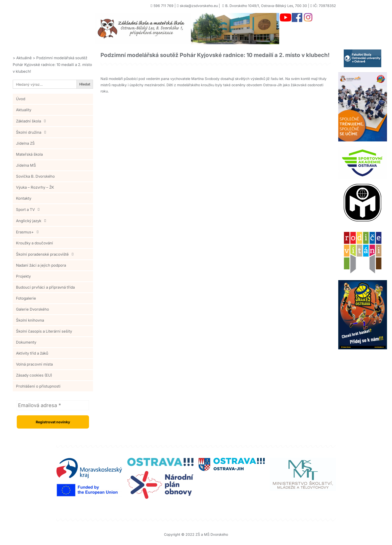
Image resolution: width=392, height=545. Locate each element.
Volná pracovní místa (34, 364)
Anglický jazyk (32, 221)
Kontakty (24, 198)
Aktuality (24, 110)
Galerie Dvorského (32, 309)
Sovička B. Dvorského (35, 176)
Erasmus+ (29, 232)
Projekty (23, 276)
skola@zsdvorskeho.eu (199, 6)
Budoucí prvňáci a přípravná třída (45, 287)
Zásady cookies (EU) (34, 375)
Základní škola (32, 121)
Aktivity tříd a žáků (32, 353)
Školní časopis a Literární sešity (44, 331)
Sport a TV (29, 209)
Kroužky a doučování (34, 243)
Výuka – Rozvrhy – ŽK (35, 187)
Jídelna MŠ (26, 165)
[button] (53, 121)
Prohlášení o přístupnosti (38, 386)
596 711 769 (163, 6)
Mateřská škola (29, 154)
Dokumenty (26, 342)
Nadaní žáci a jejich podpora (41, 265)
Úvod (21, 99)
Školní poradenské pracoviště (46, 254)
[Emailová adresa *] (53, 405)
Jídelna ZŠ (25, 143)
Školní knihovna (30, 320)
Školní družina (32, 132)
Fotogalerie (26, 298)
